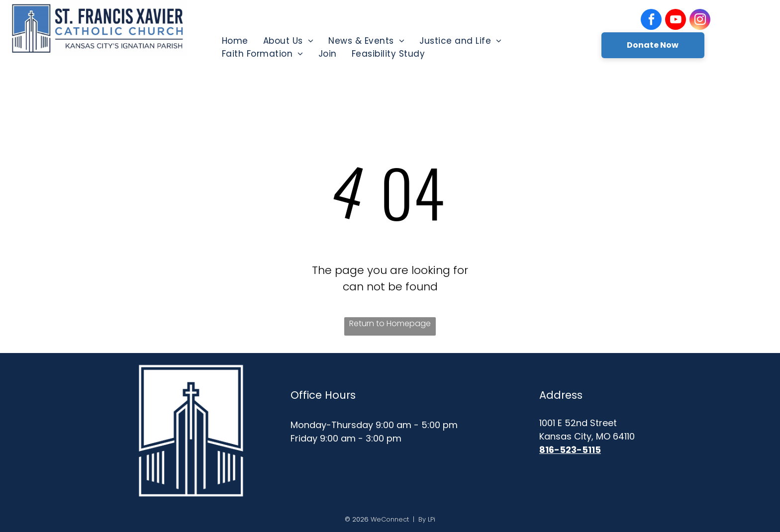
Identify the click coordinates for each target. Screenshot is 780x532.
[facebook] (651, 21)
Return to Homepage (390, 323)
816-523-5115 (570, 450)
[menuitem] (235, 41)
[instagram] (700, 21)
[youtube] (676, 21)
